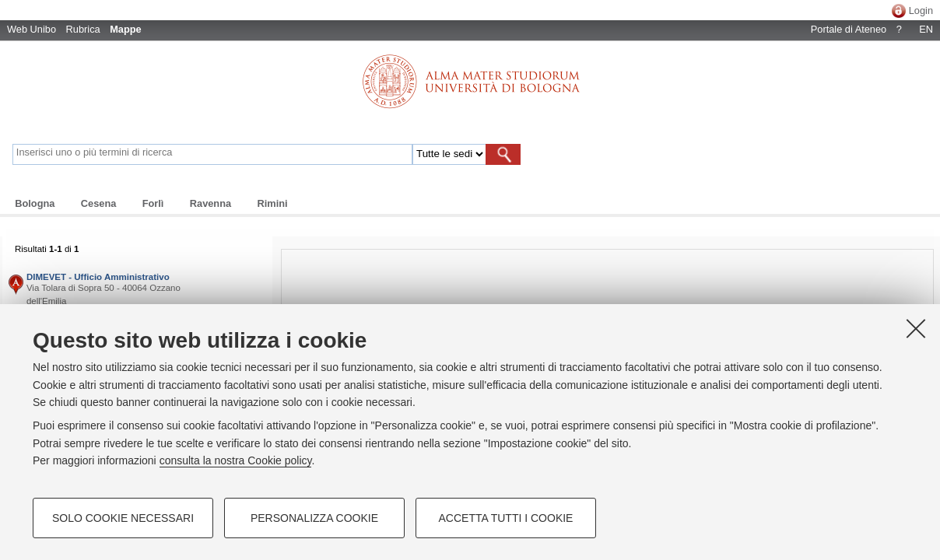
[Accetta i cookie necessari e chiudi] (916, 328)
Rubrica (83, 29)
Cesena (99, 203)
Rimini (272, 203)
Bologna (35, 203)
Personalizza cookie (314, 518)
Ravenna (210, 203)
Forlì (153, 203)
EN (926, 29)
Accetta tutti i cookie (506, 518)
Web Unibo (32, 29)
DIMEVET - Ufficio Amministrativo (98, 277)
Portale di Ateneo (849, 29)
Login (921, 10)
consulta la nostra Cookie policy (236, 460)
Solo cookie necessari (123, 518)
